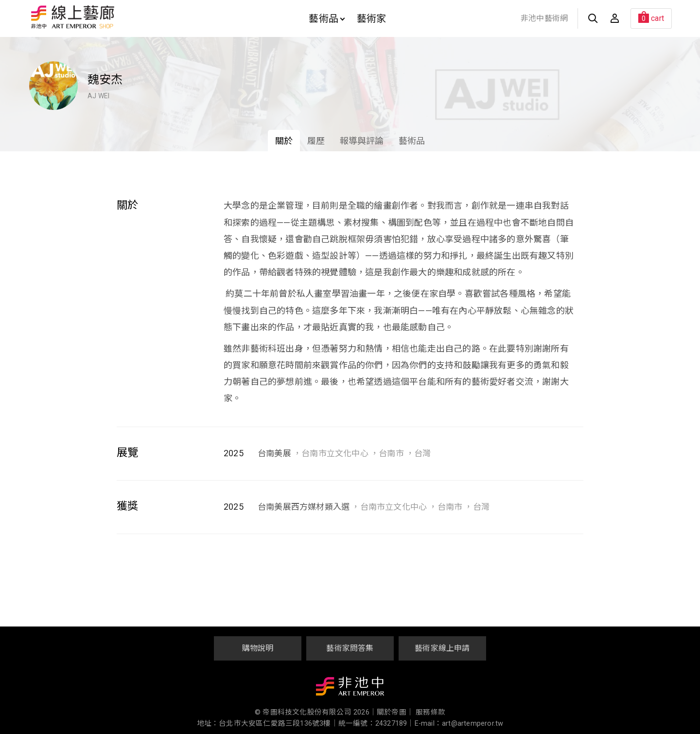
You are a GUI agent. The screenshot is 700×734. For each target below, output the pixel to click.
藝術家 (372, 18)
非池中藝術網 (544, 18)
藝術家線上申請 (442, 648)
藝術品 (327, 18)
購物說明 (258, 648)
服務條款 (430, 712)
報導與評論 (362, 141)
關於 (284, 141)
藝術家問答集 (350, 648)
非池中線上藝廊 (107, 17)
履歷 (316, 141)
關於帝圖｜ (395, 712)
